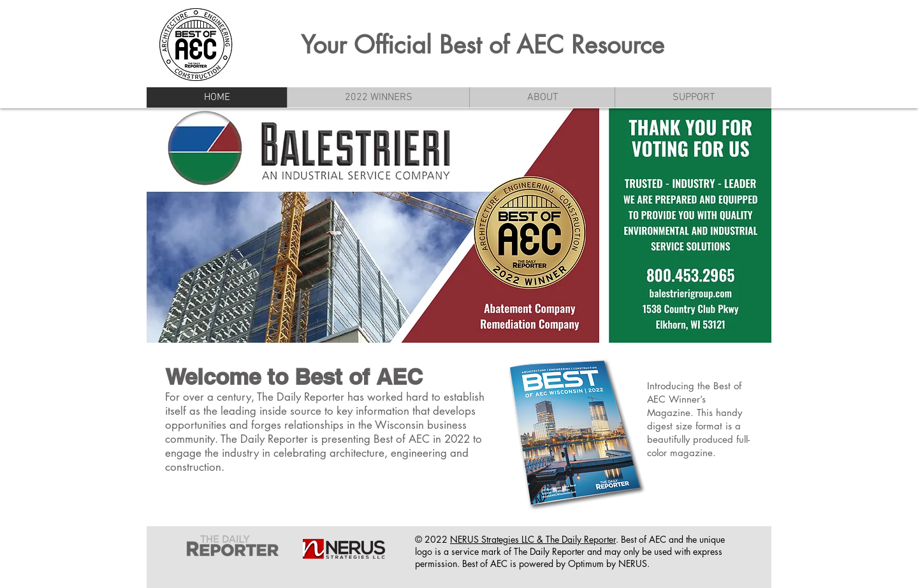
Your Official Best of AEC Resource (483, 45)
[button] (542, 97)
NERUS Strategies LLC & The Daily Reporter (533, 539)
